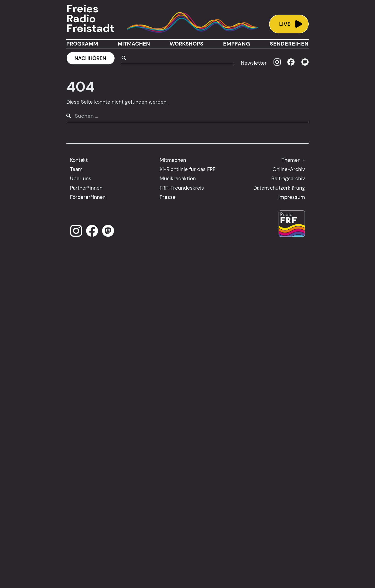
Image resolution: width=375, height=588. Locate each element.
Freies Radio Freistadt (90, 19)
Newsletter (254, 63)
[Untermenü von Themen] (304, 160)
